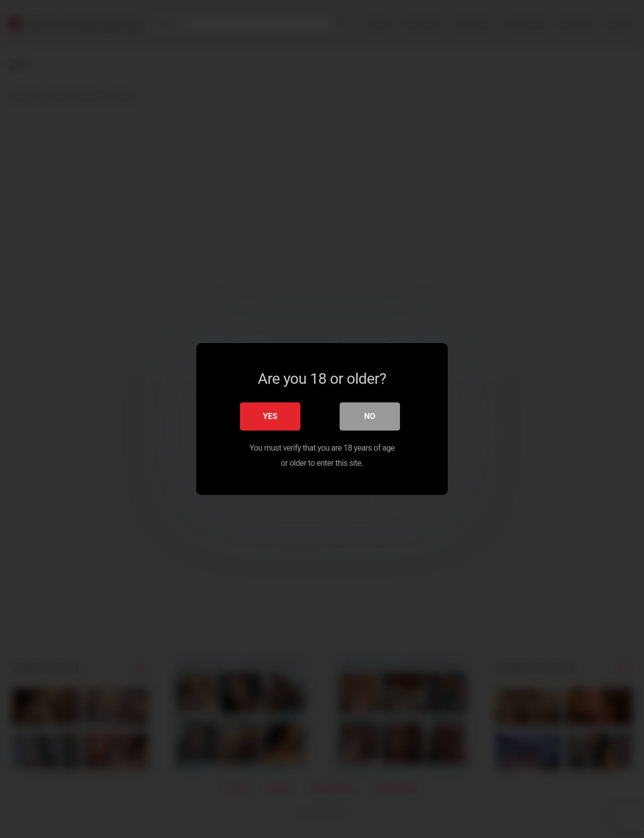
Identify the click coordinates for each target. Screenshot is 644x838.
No (370, 416)
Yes (270, 416)
